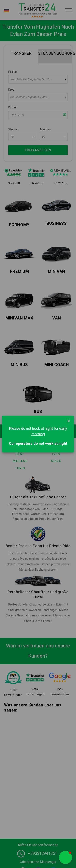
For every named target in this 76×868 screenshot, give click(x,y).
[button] (65, 857)
